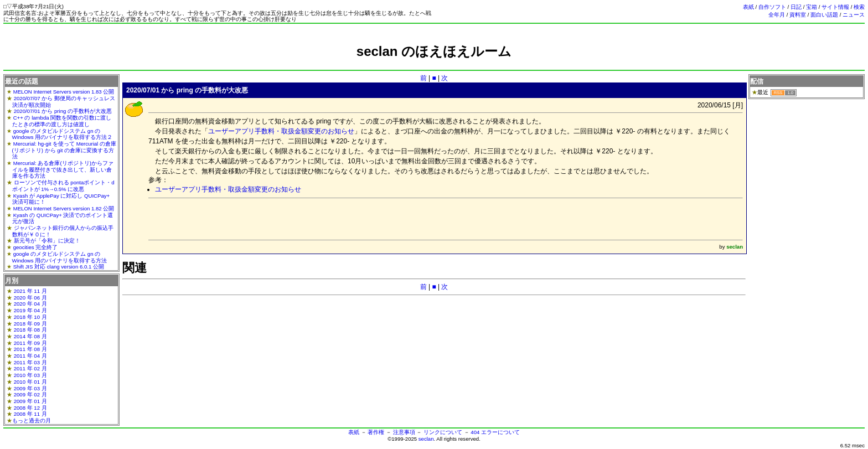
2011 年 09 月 (30, 343)
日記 (796, 7)
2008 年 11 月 (30, 414)
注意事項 (404, 432)
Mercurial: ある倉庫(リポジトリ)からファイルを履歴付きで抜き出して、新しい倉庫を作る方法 (63, 169)
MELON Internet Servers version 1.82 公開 (64, 208)
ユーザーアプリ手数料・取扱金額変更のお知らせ (281, 131)
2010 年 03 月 (30, 375)
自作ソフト (772, 7)
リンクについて (443, 432)
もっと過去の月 (32, 420)
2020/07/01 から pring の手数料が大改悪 (63, 111)
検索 (859, 7)
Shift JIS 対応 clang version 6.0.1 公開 (59, 267)
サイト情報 (835, 7)
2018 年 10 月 (30, 317)
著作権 (376, 432)
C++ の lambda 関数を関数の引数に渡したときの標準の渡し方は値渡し (62, 121)
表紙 (748, 7)
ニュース (854, 15)
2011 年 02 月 (30, 368)
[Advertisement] (434, 64)
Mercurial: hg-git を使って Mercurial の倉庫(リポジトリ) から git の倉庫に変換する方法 (64, 150)
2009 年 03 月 (30, 388)
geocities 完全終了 (36, 247)
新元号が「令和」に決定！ (47, 241)
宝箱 (812, 7)
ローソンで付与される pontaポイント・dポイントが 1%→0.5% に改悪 (63, 186)
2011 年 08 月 (30, 349)
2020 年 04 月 (30, 304)
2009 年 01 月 (30, 401)
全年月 (777, 15)
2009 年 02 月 (30, 394)
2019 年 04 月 (30, 310)
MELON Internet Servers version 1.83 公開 (64, 92)
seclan (426, 439)
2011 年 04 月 (30, 356)
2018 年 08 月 (30, 330)
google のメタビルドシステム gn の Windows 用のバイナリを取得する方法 (60, 257)
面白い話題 (824, 15)
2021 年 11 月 (30, 291)
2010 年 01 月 (30, 382)
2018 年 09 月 (30, 324)
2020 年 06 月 (30, 298)
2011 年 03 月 (30, 362)
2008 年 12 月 (30, 408)
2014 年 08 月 (30, 336)
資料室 (798, 15)
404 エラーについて (495, 432)
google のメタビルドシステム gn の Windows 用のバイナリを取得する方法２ (63, 134)
